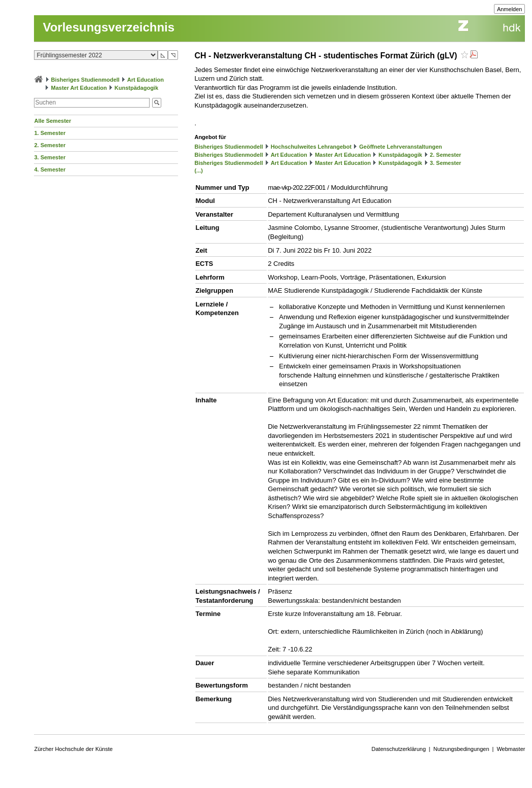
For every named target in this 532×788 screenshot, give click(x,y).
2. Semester (50, 145)
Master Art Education (79, 88)
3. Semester (50, 157)
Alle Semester (52, 121)
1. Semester (50, 133)
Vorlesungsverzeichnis (109, 27)
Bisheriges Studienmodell (85, 80)
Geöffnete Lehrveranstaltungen (400, 147)
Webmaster (511, 749)
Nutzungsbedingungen (461, 749)
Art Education (146, 80)
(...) (199, 170)
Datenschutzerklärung (399, 749)
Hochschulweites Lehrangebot (311, 147)
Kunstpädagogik (136, 88)
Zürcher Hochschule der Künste (73, 749)
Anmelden (510, 9)
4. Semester (50, 169)
